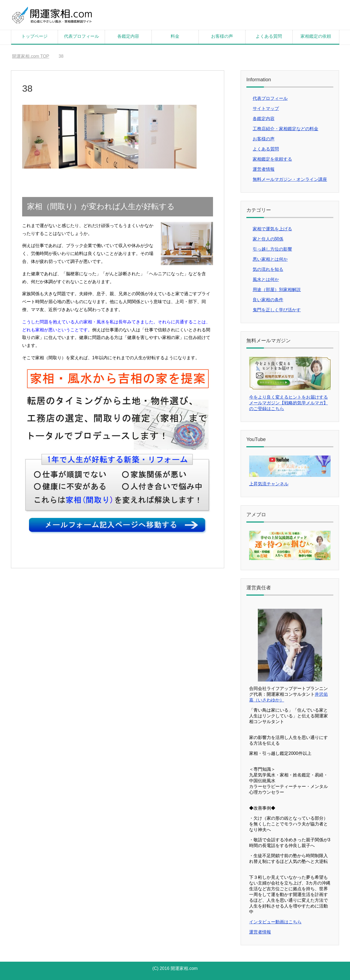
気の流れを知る (268, 269)
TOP (30, 56)
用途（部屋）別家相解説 (277, 290)
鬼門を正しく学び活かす (277, 310)
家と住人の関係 (268, 239)
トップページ (34, 36)
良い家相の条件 (268, 300)
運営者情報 (264, 169)
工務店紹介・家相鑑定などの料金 (285, 129)
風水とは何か (266, 279)
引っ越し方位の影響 (272, 249)
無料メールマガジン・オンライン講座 (290, 179)
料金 (175, 36)
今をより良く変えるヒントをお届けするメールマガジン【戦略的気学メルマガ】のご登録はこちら (288, 403)
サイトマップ (266, 108)
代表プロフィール (81, 36)
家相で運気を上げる (272, 229)
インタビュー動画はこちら (275, 922)
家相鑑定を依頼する (272, 159)
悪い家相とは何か (270, 259)
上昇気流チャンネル (269, 484)
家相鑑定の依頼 (316, 36)
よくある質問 (269, 36)
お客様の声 (222, 36)
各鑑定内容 (128, 36)
